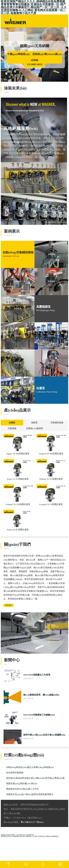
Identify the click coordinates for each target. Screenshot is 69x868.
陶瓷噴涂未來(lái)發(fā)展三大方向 (23, 820)
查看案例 (51, 254)
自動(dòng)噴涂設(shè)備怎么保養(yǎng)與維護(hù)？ (30, 798)
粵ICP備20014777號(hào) (32, 853)
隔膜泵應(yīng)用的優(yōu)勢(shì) (22, 814)
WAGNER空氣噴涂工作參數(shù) (39, 746)
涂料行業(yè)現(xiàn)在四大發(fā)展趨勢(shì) (44, 766)
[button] (32, 80)
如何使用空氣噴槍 (15, 804)
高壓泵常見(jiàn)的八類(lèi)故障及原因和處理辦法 (30, 825)
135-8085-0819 (35, 64)
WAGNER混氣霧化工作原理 (37, 706)
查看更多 (11, 636)
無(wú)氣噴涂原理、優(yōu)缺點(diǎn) (41, 726)
